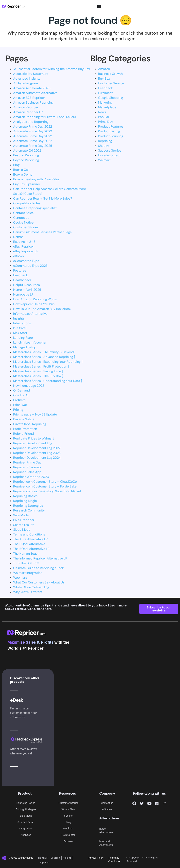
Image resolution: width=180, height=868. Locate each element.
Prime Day (106, 122)
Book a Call (21, 170)
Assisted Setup (26, 822)
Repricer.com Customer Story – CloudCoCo (45, 482)
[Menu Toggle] (99, 6)
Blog (16, 165)
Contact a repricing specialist (35, 208)
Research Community (29, 510)
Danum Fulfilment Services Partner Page (42, 232)
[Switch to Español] (44, 863)
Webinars (20, 578)
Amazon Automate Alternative (35, 93)
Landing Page (23, 338)
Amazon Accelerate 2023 (32, 88)
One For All (21, 395)
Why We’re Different (28, 592)
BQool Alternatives (106, 830)
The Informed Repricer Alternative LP (40, 558)
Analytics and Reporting (31, 122)
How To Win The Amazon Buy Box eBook (42, 309)
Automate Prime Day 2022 (33, 126)
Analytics (26, 835)
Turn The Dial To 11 (26, 563)
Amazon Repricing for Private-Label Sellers (45, 117)
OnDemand (21, 390)
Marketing (105, 102)
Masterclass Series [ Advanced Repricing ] (44, 357)
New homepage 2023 (29, 386)
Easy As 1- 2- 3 (24, 242)
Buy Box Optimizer (27, 184)
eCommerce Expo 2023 (30, 266)
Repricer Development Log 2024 (37, 458)
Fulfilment (105, 93)
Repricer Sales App (27, 472)
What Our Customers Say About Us (39, 582)
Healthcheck (22, 280)
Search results (24, 525)
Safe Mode (21, 515)
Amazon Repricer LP (28, 112)
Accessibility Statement (31, 74)
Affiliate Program (25, 83)
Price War (20, 405)
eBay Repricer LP (26, 251)
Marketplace (107, 107)
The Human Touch (26, 554)
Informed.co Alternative (30, 314)
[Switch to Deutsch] (55, 858)
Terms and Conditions (29, 534)
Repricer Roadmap (27, 467)
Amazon (104, 69)
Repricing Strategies (28, 506)
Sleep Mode (22, 530)
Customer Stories (26, 227)
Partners (19, 400)
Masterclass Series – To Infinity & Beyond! (44, 352)
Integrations (22, 323)
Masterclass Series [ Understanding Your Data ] (48, 381)
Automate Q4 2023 (27, 150)
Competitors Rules (27, 203)
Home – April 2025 (27, 290)
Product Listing (109, 131)
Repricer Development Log (33, 443)
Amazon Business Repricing (33, 102)
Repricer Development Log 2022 (37, 448)
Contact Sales (23, 213)
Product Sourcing (111, 136)
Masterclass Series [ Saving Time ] (38, 371)
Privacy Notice (24, 419)
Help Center (68, 835)
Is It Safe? (20, 328)
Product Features (111, 126)
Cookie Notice (23, 222)
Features (20, 270)
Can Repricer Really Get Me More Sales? (43, 198)
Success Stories (110, 150)
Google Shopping (111, 98)
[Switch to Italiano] (67, 858)
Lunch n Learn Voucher (30, 342)
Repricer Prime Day (27, 462)
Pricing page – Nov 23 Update (35, 414)
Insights (19, 318)
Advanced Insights (27, 78)
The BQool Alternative (29, 544)
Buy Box (104, 78)
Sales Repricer (24, 520)
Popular (104, 117)
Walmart (104, 160)
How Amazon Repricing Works (35, 299)
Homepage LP (23, 294)
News (102, 112)
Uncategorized (109, 155)
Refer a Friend (23, 434)
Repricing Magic (25, 501)
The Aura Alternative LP (30, 539)
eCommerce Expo (26, 261)
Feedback (20, 275)
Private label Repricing (30, 424)
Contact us (21, 218)
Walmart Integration (28, 573)
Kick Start (20, 333)
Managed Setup (25, 347)
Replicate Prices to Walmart (34, 438)
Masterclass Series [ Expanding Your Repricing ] (48, 362)
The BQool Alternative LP (31, 549)
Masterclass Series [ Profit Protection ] (41, 366)
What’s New (68, 809)
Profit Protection (25, 429)
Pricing (18, 410)
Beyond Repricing (26, 155)
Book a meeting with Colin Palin (36, 179)
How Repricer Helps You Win (34, 304)
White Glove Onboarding (31, 587)
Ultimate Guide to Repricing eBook (38, 568)
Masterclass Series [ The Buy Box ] (38, 376)
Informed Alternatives (106, 843)
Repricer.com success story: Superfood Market (47, 491)
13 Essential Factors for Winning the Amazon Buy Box (52, 69)
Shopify (104, 146)
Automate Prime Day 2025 (33, 146)
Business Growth (110, 74)
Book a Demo (23, 174)
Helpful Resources (26, 285)
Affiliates (107, 809)
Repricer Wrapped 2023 (31, 477)
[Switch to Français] (44, 858)
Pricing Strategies (26, 809)
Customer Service (111, 83)
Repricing (105, 141)
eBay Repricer (24, 246)
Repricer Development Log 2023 (37, 453)
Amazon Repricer (26, 107)
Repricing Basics (25, 496)
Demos (18, 237)
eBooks (18, 256)
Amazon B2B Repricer (29, 98)
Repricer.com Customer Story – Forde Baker (45, 486)
